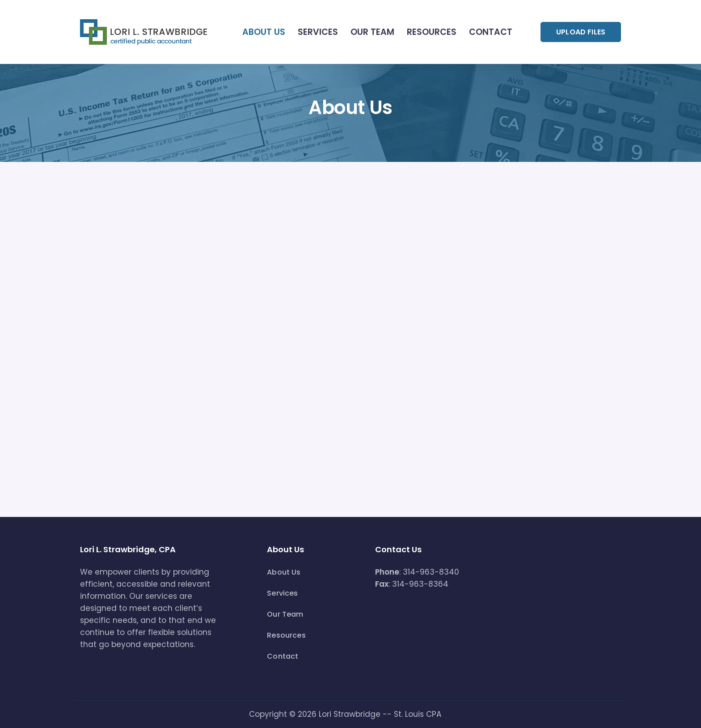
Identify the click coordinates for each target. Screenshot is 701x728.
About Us (264, 32)
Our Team (372, 32)
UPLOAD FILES (581, 32)
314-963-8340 (431, 572)
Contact (491, 32)
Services (318, 32)
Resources (432, 32)
